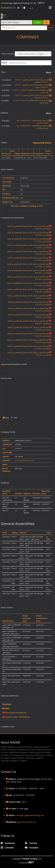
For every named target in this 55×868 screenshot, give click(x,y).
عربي (31, 8)
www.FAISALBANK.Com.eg (24, 461)
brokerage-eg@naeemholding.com (18, 3)
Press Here (18, 469)
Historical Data (42, 143)
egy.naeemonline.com (27, 822)
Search (50, 28)
